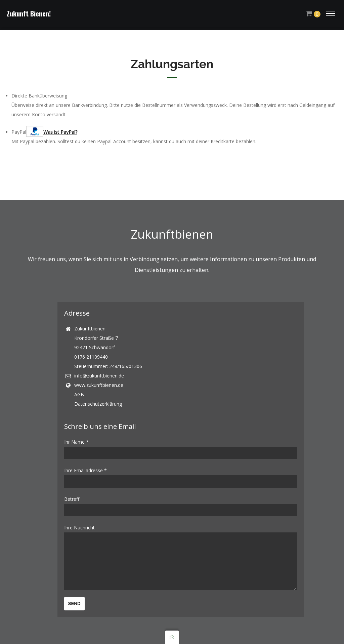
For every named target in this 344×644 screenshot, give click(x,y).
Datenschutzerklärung (98, 394)
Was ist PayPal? (60, 129)
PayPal (44, 129)
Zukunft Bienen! (29, 13)
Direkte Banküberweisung (39, 92)
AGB (79, 384)
